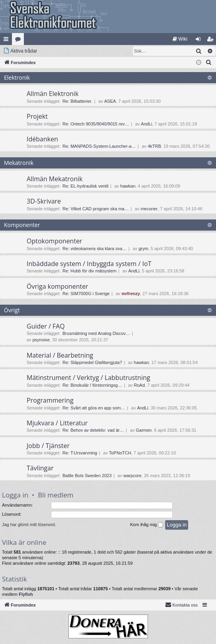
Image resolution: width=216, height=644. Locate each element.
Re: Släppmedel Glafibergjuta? (92, 362)
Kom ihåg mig (147, 525)
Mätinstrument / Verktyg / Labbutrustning (88, 378)
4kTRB (154, 146)
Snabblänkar (8, 41)
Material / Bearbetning (60, 355)
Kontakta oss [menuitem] (181, 605)
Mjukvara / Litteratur (57, 423)
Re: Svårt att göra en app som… (94, 408)
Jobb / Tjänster (48, 446)
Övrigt (12, 310)
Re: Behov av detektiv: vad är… (93, 430)
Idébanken (42, 139)
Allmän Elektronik (53, 94)
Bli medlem (55, 495)
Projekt (37, 116)
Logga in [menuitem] (200, 41)
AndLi (146, 124)
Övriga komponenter (57, 286)
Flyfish (26, 594)
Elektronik (17, 77)
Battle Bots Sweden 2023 (87, 476)
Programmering (50, 400)
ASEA (110, 101)
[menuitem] (180, 39)
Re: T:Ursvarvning (80, 453)
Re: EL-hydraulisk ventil (86, 186)
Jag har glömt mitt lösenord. (29, 525)
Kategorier (19, 41)
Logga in (15, 495)
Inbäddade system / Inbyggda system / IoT (89, 264)
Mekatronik (19, 163)
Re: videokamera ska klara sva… (94, 249)
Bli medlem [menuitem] (212, 41)
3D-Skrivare (44, 201)
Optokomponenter (54, 241)
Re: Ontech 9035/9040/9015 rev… (96, 124)
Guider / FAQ (46, 326)
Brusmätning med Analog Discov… (96, 333)
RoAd (140, 385)
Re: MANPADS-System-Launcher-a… (99, 146)
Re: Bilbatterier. (77, 101)
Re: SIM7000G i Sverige (86, 294)
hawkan (128, 186)
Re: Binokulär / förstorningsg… (92, 385)
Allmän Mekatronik (55, 179)
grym (143, 249)
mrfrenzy (130, 294)
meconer (149, 209)
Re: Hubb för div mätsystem (90, 271)
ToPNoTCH (120, 453)
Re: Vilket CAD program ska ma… (96, 209)
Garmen (144, 430)
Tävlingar (40, 468)
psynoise (41, 340)
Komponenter (22, 225)
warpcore (132, 476)
